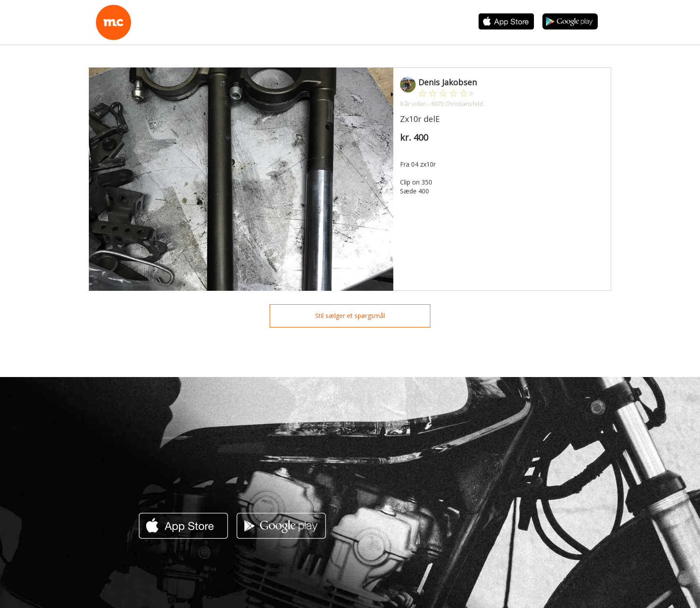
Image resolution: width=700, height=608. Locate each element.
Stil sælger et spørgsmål (350, 316)
